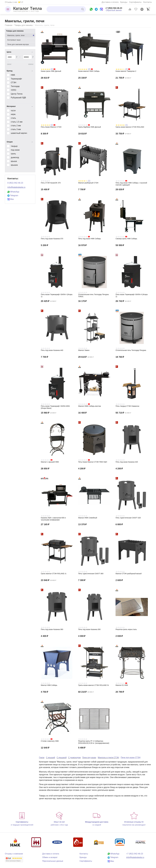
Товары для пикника (23, 25)
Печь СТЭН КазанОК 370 (51, 183)
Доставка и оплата (110, 2)
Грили (42, 758)
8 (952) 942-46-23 (15, 183)
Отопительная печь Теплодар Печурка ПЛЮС (93, 295)
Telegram (13, 196)
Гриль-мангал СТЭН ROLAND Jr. (54, 574)
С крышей (50, 758)
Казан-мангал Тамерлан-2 (126, 71)
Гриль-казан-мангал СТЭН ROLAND (130, 127)
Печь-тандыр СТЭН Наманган (127, 406)
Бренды (124, 2)
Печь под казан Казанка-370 (52, 239)
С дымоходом (74, 758)
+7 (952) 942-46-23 (114, 8)
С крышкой (62, 758)
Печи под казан (89, 758)
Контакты (148, 2)
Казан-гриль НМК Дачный (51, 71)
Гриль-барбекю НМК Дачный (90, 127)
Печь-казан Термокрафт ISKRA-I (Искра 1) (57, 295)
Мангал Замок (84, 350)
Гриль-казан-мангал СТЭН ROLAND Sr (94, 685)
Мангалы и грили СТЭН (108, 758)
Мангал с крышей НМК (50, 462)
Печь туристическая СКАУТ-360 (91, 574)
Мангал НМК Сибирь (49, 685)
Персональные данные (53, 861)
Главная (9, 25)
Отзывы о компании (14, 854)
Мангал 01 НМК (122, 685)
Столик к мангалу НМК (50, 741)
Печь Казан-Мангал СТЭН (51, 127)
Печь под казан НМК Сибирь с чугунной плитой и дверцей (131, 184)
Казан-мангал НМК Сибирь (89, 71)
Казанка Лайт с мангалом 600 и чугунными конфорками (53, 519)
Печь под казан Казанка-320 (127, 462)
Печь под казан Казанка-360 (52, 629)
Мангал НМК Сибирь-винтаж (90, 406)
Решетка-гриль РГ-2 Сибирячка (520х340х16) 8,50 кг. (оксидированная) (94, 742)
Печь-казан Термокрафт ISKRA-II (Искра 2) (132, 295)
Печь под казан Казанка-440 (52, 350)
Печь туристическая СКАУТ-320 (128, 518)
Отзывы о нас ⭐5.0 (14, 2)
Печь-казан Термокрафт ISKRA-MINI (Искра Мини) (55, 407)
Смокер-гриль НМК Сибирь (126, 239)
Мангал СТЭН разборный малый (129, 574)
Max (11, 199)
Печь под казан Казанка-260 (89, 629)
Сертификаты (135, 2)
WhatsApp (13, 192)
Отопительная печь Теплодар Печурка (131, 350)
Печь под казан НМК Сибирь (90, 239)
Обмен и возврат (50, 857)
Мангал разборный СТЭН (88, 183)
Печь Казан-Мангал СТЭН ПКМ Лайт (93, 462)
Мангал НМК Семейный (88, 518)
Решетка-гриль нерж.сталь (126, 629)
